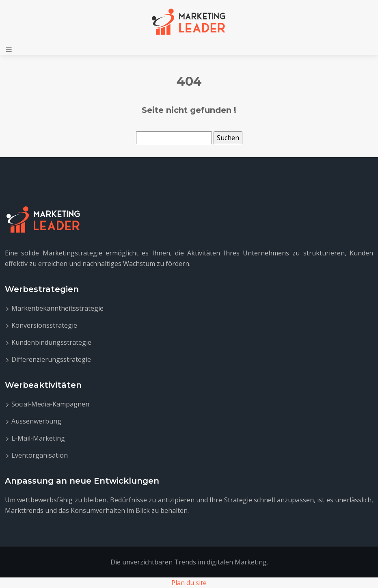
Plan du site (189, 583)
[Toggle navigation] (9, 49)
